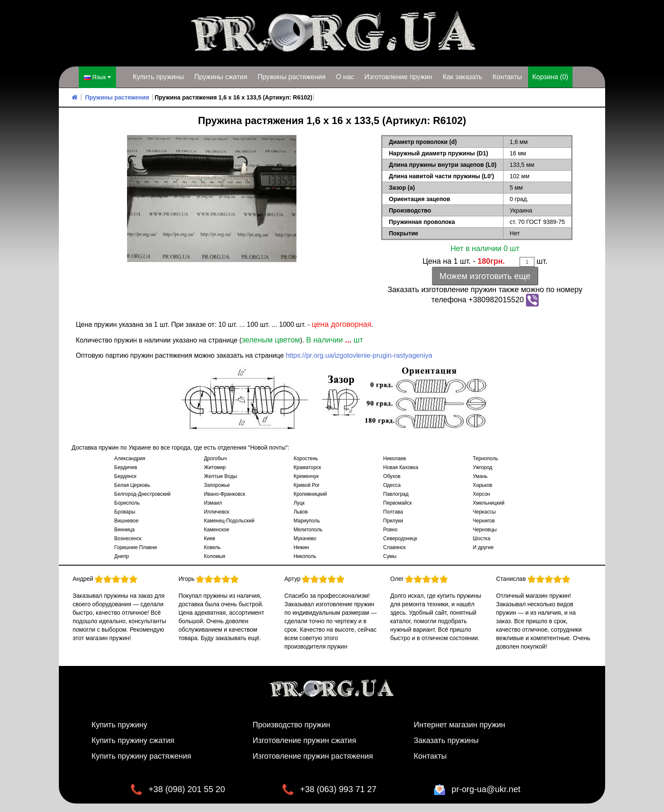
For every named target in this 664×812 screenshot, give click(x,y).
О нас (345, 77)
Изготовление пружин (398, 77)
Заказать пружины (446, 740)
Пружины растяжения (292, 77)
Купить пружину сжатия (133, 740)
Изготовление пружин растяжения (313, 756)
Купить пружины (159, 77)
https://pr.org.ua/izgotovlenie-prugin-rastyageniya (359, 355)
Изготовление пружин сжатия (304, 740)
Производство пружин (292, 725)
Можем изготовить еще (485, 276)
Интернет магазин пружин (459, 725)
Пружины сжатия (221, 77)
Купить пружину (119, 725)
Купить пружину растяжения (141, 756)
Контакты (507, 77)
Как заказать (462, 77)
